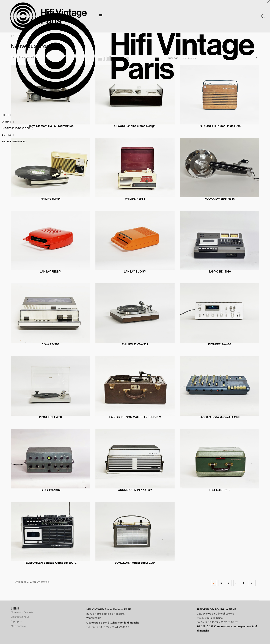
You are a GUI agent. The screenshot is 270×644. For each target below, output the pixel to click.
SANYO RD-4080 (220, 272)
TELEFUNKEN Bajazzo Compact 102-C (50, 563)
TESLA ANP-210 (220, 490)
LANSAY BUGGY (135, 272)
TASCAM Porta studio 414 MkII (220, 417)
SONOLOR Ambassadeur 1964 (135, 563)
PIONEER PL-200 (50, 417)
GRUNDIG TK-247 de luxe (135, 490)
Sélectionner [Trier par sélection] (220, 58)
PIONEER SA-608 (220, 345)
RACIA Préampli (50, 490)
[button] (102, 16)
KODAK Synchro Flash (220, 199)
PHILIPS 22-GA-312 (135, 345)
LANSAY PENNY (50, 272)
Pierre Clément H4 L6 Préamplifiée (50, 126)
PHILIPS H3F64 (50, 199)
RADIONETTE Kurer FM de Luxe (220, 126)
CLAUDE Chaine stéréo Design (135, 126)
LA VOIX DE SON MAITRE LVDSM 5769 (135, 417)
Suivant (252, 583)
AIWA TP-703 (50, 345)
